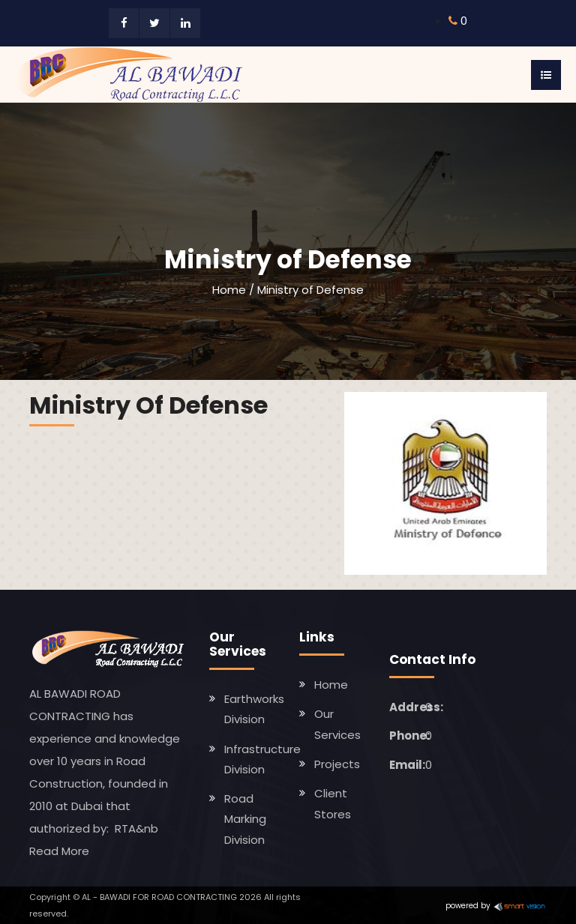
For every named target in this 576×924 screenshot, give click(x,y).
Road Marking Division (245, 819)
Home (229, 290)
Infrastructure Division (262, 759)
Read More (59, 851)
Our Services (337, 724)
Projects (337, 764)
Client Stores (333, 803)
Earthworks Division (254, 709)
